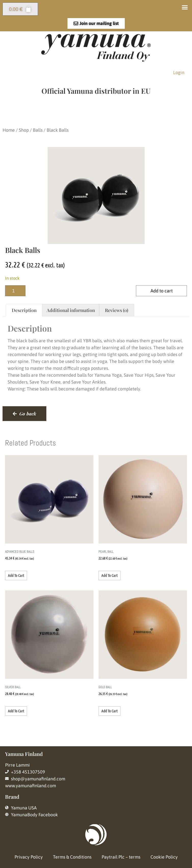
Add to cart (162, 291)
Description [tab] (24, 310)
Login (179, 72)
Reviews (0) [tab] (117, 310)
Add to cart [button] (16, 575)
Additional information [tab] (71, 310)
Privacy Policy (29, 857)
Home (9, 130)
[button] (185, 7)
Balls (38, 130)
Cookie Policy (164, 857)
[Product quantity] (15, 291)
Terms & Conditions (72, 857)
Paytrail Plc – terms (121, 857)
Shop (24, 130)
